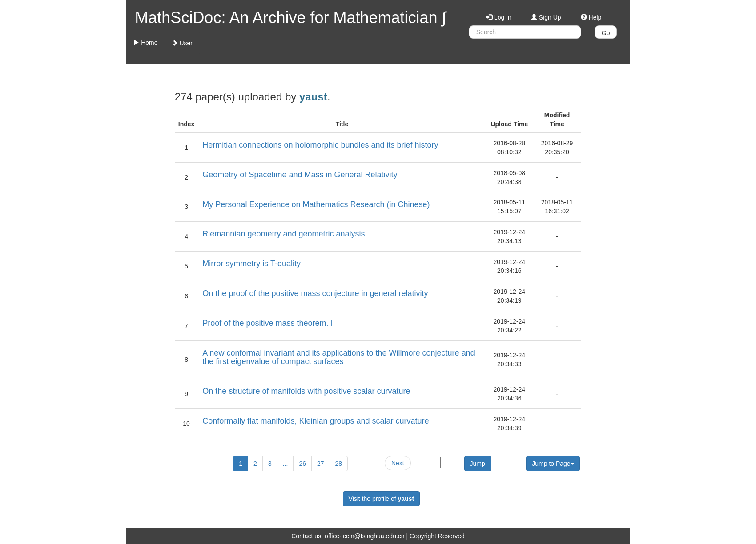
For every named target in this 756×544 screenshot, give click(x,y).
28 (339, 464)
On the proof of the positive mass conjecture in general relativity (315, 293)
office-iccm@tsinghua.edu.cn (365, 536)
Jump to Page (553, 464)
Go (606, 33)
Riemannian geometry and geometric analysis (283, 234)
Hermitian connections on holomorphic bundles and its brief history (320, 145)
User (182, 43)
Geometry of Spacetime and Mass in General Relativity (300, 175)
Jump (478, 464)
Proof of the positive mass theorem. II (269, 323)
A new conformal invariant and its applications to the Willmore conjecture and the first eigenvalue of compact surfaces (338, 357)
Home (145, 43)
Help (591, 17)
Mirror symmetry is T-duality (251, 264)
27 (321, 464)
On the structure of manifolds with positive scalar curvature (306, 391)
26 (302, 464)
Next (398, 463)
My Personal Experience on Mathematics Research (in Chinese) (316, 204)
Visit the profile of (382, 499)
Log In (499, 17)
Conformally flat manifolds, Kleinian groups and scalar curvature (316, 421)
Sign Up (546, 17)
